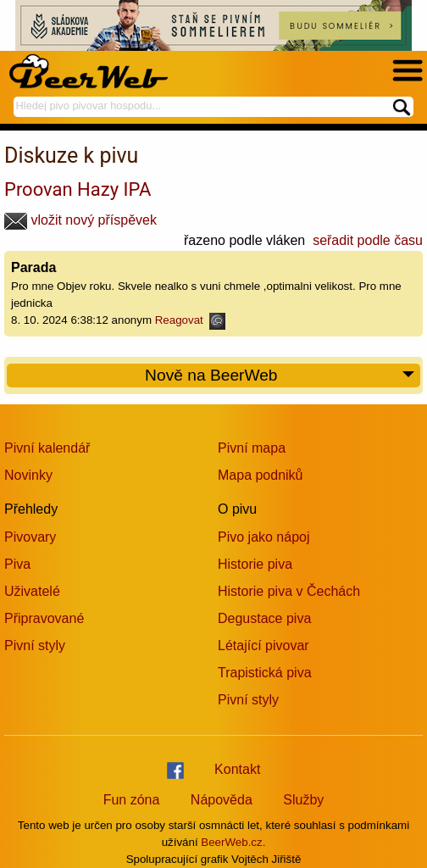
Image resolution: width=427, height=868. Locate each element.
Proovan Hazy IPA (78, 189)
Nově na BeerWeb (280, 376)
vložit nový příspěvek (80, 220)
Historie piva (255, 564)
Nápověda (222, 800)
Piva (17, 564)
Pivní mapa (252, 448)
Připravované (44, 618)
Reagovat (190, 320)
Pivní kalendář (47, 448)
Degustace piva (264, 618)
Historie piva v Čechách (289, 591)
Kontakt (237, 769)
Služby (303, 800)
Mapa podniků (261, 475)
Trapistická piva (265, 673)
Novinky (28, 475)
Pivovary (30, 537)
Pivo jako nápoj (264, 537)
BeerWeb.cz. (233, 842)
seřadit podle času (368, 240)
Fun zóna (132, 800)
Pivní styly (35, 645)
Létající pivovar (263, 645)
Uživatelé (32, 591)
